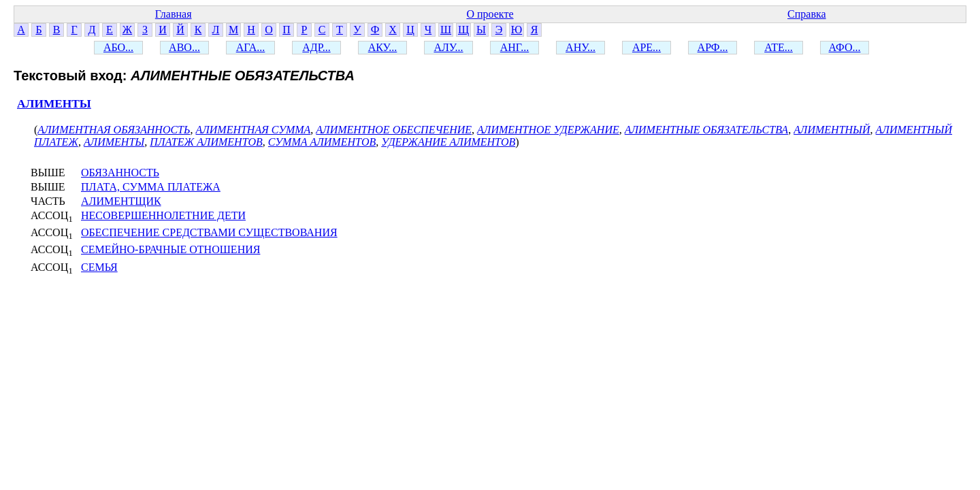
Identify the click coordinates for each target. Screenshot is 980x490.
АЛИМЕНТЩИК (121, 201)
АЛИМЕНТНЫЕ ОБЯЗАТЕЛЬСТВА (706, 130)
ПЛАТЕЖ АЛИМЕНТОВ (206, 142)
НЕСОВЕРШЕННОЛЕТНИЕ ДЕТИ (163, 215)
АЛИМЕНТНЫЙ (832, 130)
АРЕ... (647, 47)
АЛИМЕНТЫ (54, 104)
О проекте (490, 14)
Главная (174, 14)
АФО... (845, 47)
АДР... (316, 47)
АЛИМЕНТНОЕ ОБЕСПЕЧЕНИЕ (394, 130)
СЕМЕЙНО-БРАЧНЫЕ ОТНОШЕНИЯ (170, 249)
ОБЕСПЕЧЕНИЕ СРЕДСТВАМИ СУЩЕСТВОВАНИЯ (209, 232)
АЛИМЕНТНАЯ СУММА (253, 130)
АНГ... (515, 47)
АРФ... (713, 47)
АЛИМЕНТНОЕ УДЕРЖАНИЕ (548, 130)
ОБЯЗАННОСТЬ (120, 173)
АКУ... (383, 47)
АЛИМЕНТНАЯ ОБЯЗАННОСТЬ (114, 130)
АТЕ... (779, 47)
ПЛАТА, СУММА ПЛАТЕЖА (151, 187)
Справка (807, 14)
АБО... (118, 47)
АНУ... (581, 47)
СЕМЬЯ (99, 267)
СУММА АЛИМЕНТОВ (322, 142)
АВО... (184, 47)
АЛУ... (448, 47)
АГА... (251, 47)
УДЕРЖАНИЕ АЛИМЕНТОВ (448, 142)
